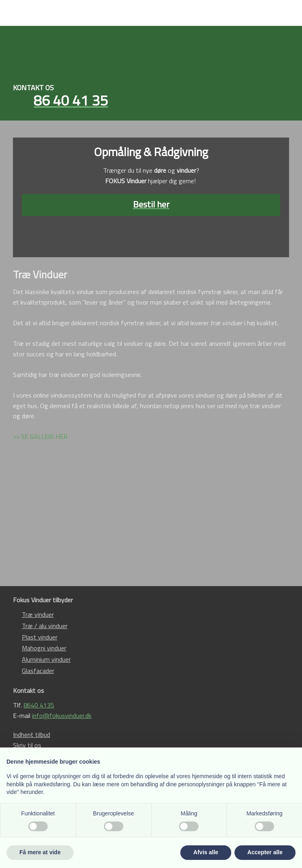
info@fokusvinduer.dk (62, 716)
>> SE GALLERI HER (40, 436)
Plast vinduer (40, 637)
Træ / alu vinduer (45, 626)
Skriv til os (27, 745)
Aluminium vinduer (46, 659)
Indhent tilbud (32, 735)
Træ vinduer (38, 614)
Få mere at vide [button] (40, 852)
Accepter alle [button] (265, 852)
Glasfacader (38, 671)
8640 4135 (39, 705)
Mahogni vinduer (44, 648)
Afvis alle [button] (206, 852)
